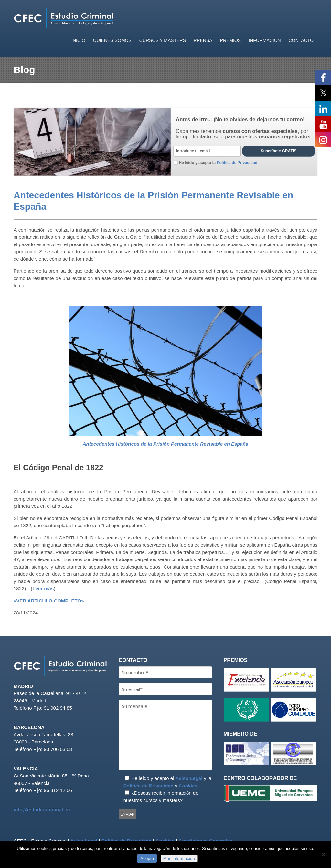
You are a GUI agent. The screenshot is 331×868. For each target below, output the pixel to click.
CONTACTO (301, 40)
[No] (323, 854)
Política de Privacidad (149, 786)
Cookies (188, 786)
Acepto (147, 858)
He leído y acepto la (216, 163)
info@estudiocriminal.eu (42, 810)
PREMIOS (231, 40)
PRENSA (203, 40)
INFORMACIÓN (265, 40)
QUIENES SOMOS (112, 40)
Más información (179, 858)
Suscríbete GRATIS (279, 151)
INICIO (78, 40)
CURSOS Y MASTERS (163, 40)
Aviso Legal (189, 778)
